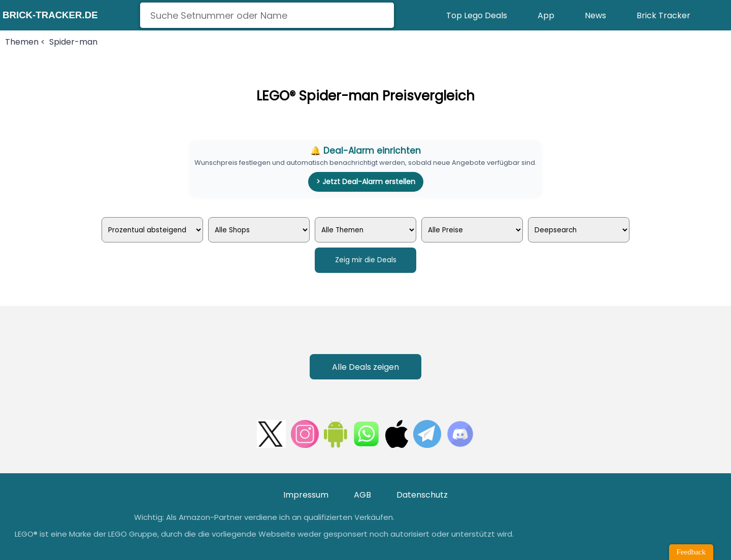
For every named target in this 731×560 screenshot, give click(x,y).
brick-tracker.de (50, 15)
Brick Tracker (663, 15)
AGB (362, 495)
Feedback (691, 552)
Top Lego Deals (477, 15)
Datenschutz (422, 495)
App (546, 15)
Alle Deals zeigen (365, 367)
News (595, 15)
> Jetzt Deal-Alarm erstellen (366, 182)
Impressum (306, 495)
